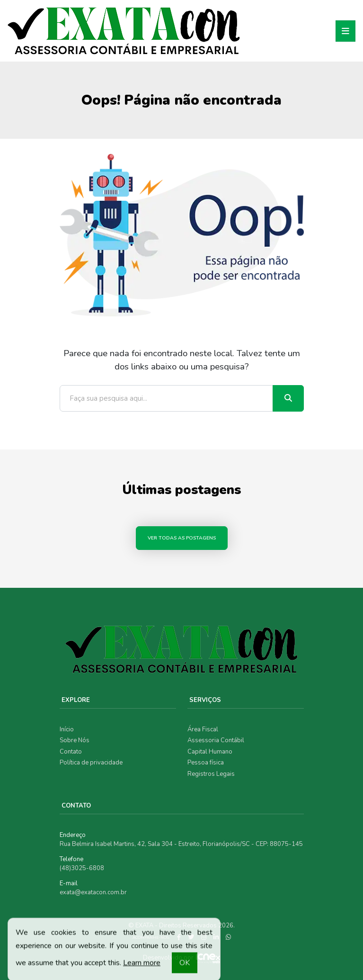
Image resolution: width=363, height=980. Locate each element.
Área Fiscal (203, 729)
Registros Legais (211, 774)
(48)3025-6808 (82, 868)
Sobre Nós (75, 740)
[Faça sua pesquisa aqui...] (166, 398)
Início (67, 729)
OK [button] (185, 966)
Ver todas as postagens (182, 538)
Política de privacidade (91, 763)
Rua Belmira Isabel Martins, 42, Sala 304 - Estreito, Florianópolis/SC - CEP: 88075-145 (181, 844)
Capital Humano (210, 752)
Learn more (142, 966)
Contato (71, 752)
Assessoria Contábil (216, 740)
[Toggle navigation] (345, 31)
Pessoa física (206, 763)
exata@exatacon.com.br (93, 892)
